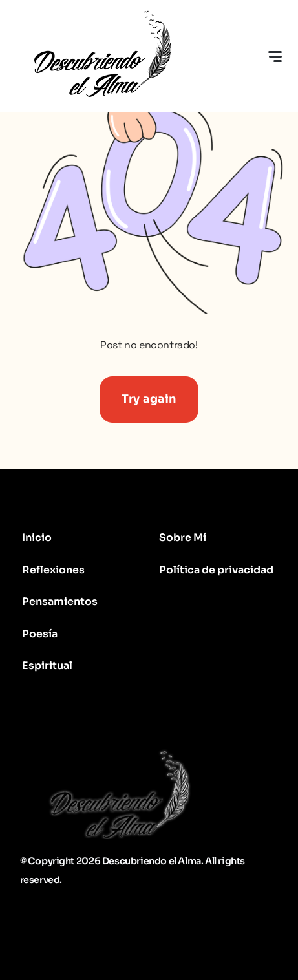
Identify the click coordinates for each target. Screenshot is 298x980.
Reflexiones (53, 570)
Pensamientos (60, 602)
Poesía (40, 634)
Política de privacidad (216, 570)
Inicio (37, 538)
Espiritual (47, 666)
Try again (149, 399)
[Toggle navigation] (275, 56)
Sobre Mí (183, 538)
